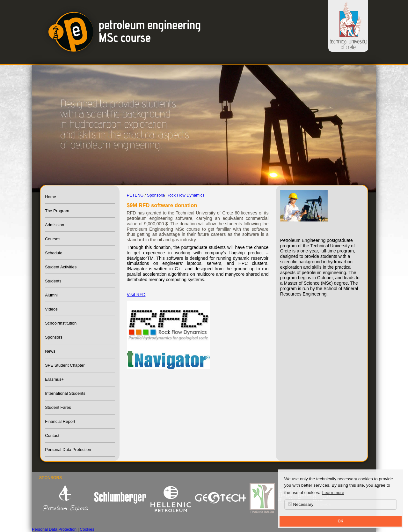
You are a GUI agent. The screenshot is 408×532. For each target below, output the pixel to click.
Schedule (54, 253)
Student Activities (61, 267)
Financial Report (60, 421)
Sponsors (54, 337)
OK (340, 521)
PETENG (135, 195)
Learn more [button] (333, 493)
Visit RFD (136, 295)
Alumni (51, 295)
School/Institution (61, 323)
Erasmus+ (54, 379)
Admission (55, 225)
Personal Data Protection (68, 450)
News (50, 351)
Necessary (301, 504)
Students (53, 281)
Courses (53, 239)
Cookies (87, 529)
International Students (65, 393)
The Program (57, 211)
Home (51, 197)
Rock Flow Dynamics (185, 195)
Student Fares (58, 407)
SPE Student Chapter (65, 365)
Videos (51, 309)
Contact (52, 435)
